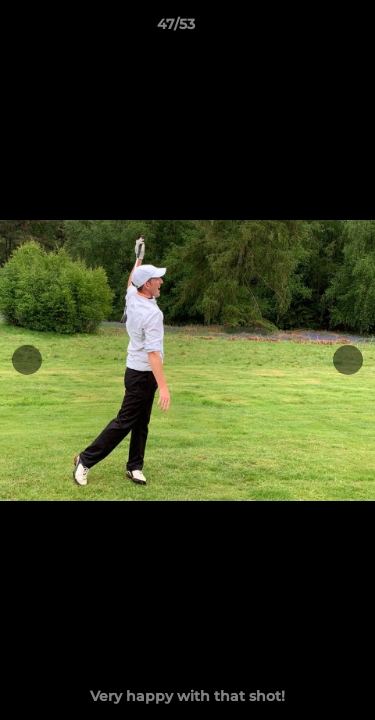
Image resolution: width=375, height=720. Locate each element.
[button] (303, 29)
